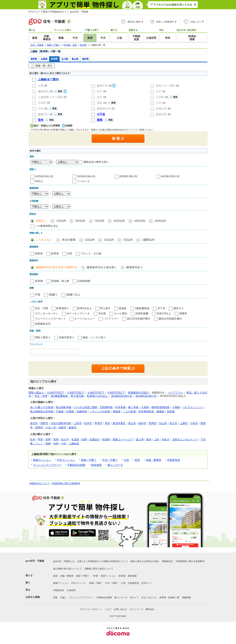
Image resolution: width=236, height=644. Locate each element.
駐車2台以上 (85, 308)
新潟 (149, 439)
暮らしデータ (115, 465)
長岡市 (153, 423)
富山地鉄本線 (64, 407)
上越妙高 (74, 444)
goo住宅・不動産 (35, 561)
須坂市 (62, 427)
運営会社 (150, 609)
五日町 (42, 103)
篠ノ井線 (133, 407)
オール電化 (121, 313)
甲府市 (98, 423)
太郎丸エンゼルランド (185, 439)
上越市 (184, 423)
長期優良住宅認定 (138, 393)
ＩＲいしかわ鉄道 (100, 411)
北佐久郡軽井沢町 (61, 423)
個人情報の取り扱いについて (67, 569)
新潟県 (54, 59)
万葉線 (60, 411)
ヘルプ (108, 609)
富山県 (75, 59)
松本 (33, 439)
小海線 (176, 407)
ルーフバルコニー (85, 319)
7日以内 (128, 240)
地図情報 (186, 597)
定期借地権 (84, 281)
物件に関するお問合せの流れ (145, 561)
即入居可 (105, 308)
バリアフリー (111, 319)
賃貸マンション (108, 576)
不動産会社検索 (76, 465)
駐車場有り (63, 308)
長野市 (44, 423)
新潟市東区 (119, 423)
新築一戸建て (89, 460)
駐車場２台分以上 (97, 396)
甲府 (40, 439)
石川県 (65, 59)
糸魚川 (166, 439)
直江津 (140, 439)
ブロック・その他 (91, 253)
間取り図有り (43, 337)
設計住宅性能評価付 (139, 319)
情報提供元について (39, 483)
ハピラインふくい (193, 407)
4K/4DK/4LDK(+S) (146, 396)
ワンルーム (84, 181)
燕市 (107, 423)
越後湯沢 (43, 91)
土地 (126, 460)
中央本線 (120, 407)
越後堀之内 (104, 108)
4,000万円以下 (96, 393)
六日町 (160, 97)
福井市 (142, 423)
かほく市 (51, 427)
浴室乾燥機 (142, 313)
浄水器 (102, 313)
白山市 (163, 423)
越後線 (160, 411)
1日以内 (90, 240)
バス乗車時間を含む (47, 226)
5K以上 (39, 181)
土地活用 (71, 590)
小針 (64, 444)
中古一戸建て (110, 460)
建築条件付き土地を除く (102, 267)
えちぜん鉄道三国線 (86, 407)
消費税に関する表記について (99, 569)
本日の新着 (69, 240)
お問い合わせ (120, 609)
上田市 (78, 423)
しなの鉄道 (129, 411)
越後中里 (102, 86)
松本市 (88, 423)
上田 (157, 439)
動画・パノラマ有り (94, 337)
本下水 (161, 308)
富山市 (132, 423)
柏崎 (48, 444)
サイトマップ (136, 609)
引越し (63, 597)
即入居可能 (77, 396)
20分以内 (160, 221)
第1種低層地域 (59, 396)
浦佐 (100, 103)
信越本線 (82, 411)
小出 (41, 108)
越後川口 (43, 114)
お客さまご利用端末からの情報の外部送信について (103, 561)
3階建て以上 (73, 295)
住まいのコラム (149, 597)
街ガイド (134, 597)
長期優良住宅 (43, 324)
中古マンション (66, 460)
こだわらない (44, 240)
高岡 (84, 439)
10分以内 (119, 221)
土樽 (41, 86)
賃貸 (137, 460)
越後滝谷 (161, 114)
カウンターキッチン (47, 313)
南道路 (123, 308)
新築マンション (42, 460)
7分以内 (99, 221)
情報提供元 (167, 561)
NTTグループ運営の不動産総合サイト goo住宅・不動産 (58, 12)
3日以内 (109, 240)
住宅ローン (147, 583)
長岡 (56, 439)
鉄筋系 (39, 253)
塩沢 (100, 97)
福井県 (85, 59)
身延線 (117, 411)
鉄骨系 (55, 253)
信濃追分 (95, 439)
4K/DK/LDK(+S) (170, 176)
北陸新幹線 (106, 407)
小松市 (194, 423)
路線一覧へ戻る (42, 66)
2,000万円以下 (56, 393)
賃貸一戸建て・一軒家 (87, 576)
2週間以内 (148, 240)
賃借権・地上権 (60, 281)
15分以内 (140, 221)
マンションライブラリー (47, 465)
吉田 (56, 444)
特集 (55, 597)
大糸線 (145, 407)
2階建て (53, 295)
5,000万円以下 (116, 393)
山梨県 (44, 59)
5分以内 (80, 221)
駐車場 (122, 576)
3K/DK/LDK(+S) (128, 176)
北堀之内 (161, 108)
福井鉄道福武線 (160, 407)
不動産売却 (59, 590)
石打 (100, 91)
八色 (159, 103)
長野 (48, 439)
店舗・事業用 (153, 460)
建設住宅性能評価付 (170, 319)
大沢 (159, 91)
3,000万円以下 (76, 393)
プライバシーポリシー (91, 609)
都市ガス (179, 308)
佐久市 (173, 423)
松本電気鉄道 (146, 411)
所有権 (39, 281)
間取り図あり (36, 393)
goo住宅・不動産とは (64, 561)
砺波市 (73, 427)
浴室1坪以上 (164, 313)
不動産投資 (173, 460)
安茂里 (75, 439)
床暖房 (183, 313)
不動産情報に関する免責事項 (66, 483)
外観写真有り (67, 337)
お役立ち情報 (33, 597)
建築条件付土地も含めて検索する (57, 267)
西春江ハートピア (123, 439)
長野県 (34, 59)
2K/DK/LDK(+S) (86, 176)
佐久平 (65, 439)
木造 (70, 253)
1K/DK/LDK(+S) (44, 176)
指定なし (41, 221)
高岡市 (39, 427)
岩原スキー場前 (165, 86)
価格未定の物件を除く (96, 162)
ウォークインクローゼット (51, 319)
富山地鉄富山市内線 (42, 411)
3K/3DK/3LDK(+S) (122, 396)
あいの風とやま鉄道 (42, 407)
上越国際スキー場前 (50, 97)
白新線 (70, 411)
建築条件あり (135, 267)
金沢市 (34, 423)
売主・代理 (41, 308)
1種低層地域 (142, 308)
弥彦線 (171, 411)
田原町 (106, 439)
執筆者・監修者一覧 (169, 597)
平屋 (38, 295)
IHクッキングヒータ (78, 313)
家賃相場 (96, 465)
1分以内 (61, 221)
